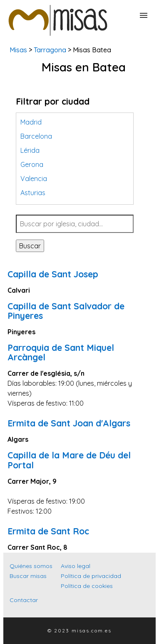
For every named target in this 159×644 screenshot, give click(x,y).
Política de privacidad (91, 576)
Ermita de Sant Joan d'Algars (69, 423)
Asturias (33, 193)
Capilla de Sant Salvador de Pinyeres (66, 311)
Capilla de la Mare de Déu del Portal (69, 460)
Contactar (24, 600)
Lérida (30, 150)
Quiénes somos (31, 566)
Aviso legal (76, 566)
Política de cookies (87, 586)
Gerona (32, 164)
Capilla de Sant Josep (53, 274)
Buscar (30, 246)
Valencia (34, 179)
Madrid (31, 122)
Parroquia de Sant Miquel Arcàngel (61, 352)
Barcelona (36, 136)
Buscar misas (28, 576)
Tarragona (50, 50)
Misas (18, 50)
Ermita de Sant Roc (48, 531)
